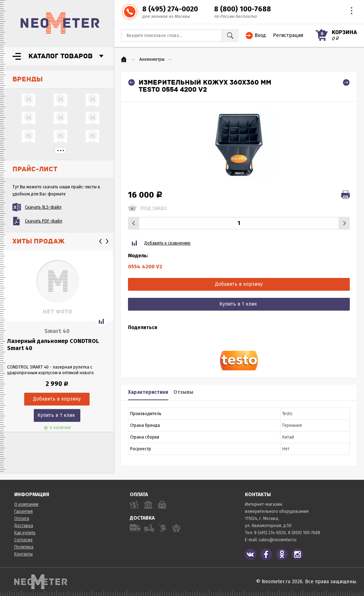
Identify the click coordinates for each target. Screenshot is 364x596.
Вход (260, 35)
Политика (24, 547)
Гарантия (23, 511)
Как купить (25, 533)
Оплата (22, 519)
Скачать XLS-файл (43, 207)
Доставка (24, 526)
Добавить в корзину (239, 284)
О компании (26, 504)
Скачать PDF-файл (44, 221)
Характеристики (148, 392)
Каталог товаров (61, 56)
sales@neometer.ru (278, 540)
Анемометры (152, 59)
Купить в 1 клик (56, 415)
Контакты (23, 554)
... (60, 151)
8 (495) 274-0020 (170, 9)
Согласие (23, 540)
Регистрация (288, 35)
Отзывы (183, 392)
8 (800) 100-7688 (242, 9)
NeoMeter (60, 23)
